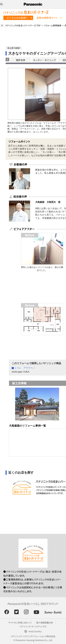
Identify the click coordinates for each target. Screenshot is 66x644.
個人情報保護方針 (45, 623)
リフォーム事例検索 (53, 25)
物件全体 (21, 60)
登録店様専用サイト (47, 18)
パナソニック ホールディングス (33, 626)
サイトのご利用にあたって (20, 623)
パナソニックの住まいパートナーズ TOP (23, 25)
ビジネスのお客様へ (17, 18)
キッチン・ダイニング (45, 60)
